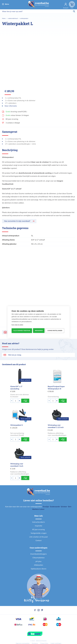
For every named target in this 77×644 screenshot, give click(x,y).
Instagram (39, 610)
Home (4, 18)
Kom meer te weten (17, 325)
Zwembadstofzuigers (38, 554)
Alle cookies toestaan (22, 331)
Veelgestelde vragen (39, 533)
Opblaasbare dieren (39, 569)
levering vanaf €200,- (17, 112)
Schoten (64, 507)
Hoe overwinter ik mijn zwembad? (17, 221)
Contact (39, 540)
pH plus (38, 561)
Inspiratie (39, 526)
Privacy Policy (44, 643)
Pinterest (42, 610)
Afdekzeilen (38, 565)
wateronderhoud (13, 18)
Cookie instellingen (56, 643)
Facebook (35, 610)
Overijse (46, 507)
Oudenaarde (55, 507)
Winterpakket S (16, 425)
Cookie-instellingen (55, 331)
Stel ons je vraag (15, 355)
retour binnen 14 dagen (17, 115)
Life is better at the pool (38, 537)
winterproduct (24, 18)
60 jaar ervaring (12, 119)
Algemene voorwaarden (23, 643)
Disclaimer (35, 643)
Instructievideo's (39, 522)
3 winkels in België (13, 123)
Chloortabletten (38, 558)
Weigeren (39, 331)
